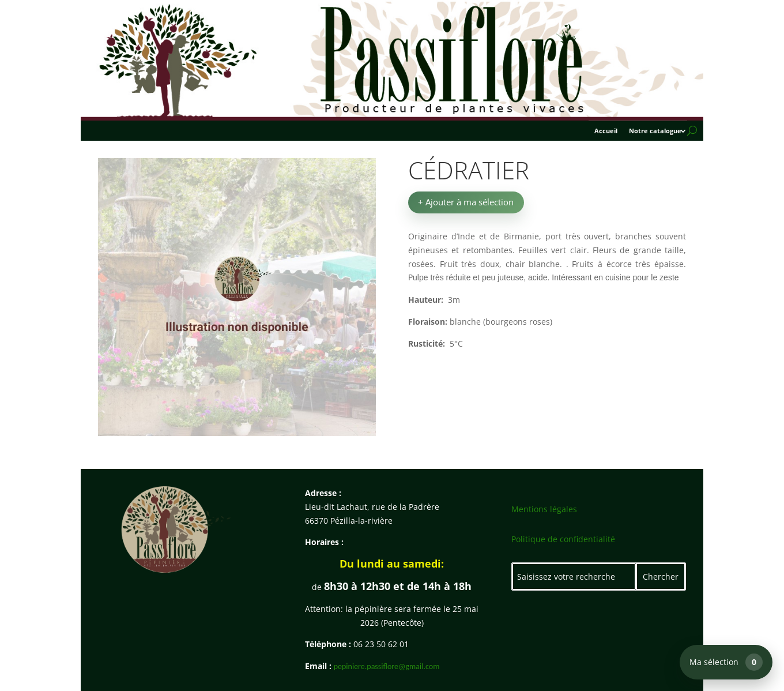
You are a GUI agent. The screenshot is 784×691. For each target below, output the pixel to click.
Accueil (606, 131)
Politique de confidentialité (563, 539)
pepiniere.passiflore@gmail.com (387, 666)
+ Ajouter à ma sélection (466, 202)
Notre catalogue (655, 131)
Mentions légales (544, 509)
